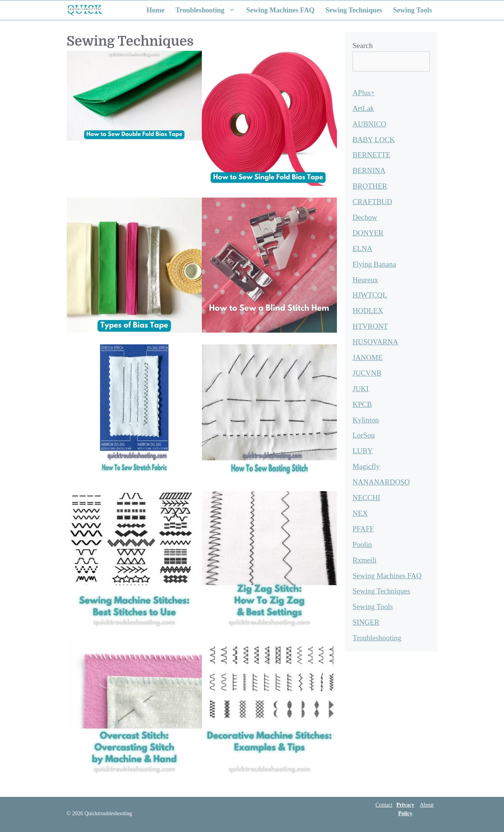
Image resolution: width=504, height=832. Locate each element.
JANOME (368, 357)
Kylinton (366, 420)
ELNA (362, 249)
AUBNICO (370, 124)
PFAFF (363, 529)
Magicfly (366, 466)
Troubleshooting (208, 10)
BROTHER (370, 186)
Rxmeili (364, 560)
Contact (384, 805)
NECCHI (366, 498)
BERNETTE (371, 155)
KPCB (362, 404)
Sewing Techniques (354, 10)
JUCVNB (367, 373)
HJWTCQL (370, 295)
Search (363, 45)
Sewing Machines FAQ (280, 10)
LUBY (363, 451)
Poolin (362, 544)
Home (155, 10)
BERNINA (369, 170)
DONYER (368, 233)
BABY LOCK (374, 140)
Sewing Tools (413, 10)
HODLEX (368, 311)
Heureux (365, 280)
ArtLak (363, 108)
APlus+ (364, 93)
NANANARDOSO (381, 482)
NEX (360, 513)
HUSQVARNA (375, 342)
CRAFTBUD (372, 202)
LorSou (364, 435)
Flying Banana (374, 264)
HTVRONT (370, 326)
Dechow (365, 217)
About (427, 805)
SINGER (366, 622)
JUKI (361, 389)
